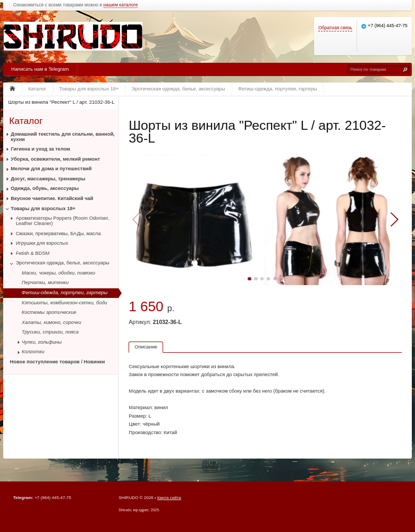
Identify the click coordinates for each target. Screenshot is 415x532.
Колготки (33, 352)
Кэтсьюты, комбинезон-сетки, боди (65, 303)
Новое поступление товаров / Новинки (58, 362)
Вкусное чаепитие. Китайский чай (52, 198)
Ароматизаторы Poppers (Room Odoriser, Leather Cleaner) (63, 221)
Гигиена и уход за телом (40, 149)
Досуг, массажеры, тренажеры (48, 179)
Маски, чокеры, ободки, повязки (58, 273)
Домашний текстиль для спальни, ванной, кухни (62, 137)
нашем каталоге (121, 5)
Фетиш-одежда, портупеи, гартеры (65, 293)
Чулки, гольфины (42, 342)
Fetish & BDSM (33, 253)
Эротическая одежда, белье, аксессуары (63, 263)
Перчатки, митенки (45, 282)
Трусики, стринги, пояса (50, 332)
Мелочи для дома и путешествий (51, 169)
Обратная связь (335, 28)
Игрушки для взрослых (42, 243)
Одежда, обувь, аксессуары (45, 188)
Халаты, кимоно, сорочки (52, 322)
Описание (146, 347)
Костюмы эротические (49, 312)
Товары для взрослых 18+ (43, 209)
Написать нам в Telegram (40, 69)
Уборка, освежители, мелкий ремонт (55, 159)
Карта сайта (169, 498)
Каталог (26, 120)
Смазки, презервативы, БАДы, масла (58, 234)
